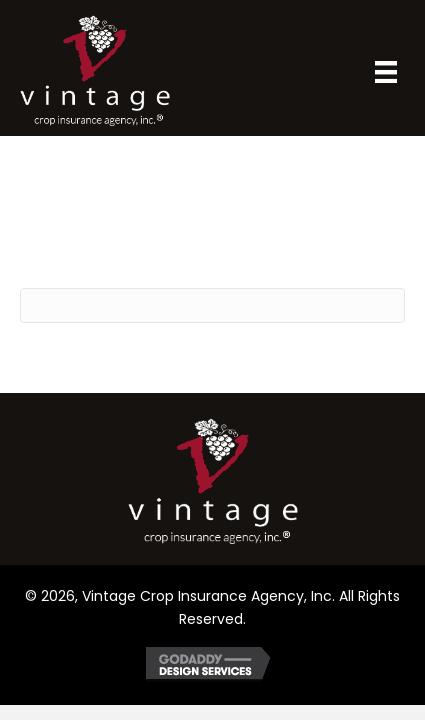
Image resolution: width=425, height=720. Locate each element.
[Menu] (386, 72)
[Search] (212, 305)
